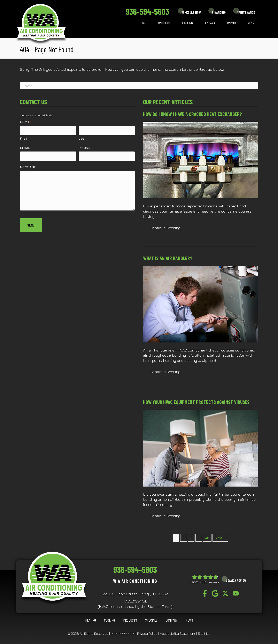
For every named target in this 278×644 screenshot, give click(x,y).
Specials (210, 23)
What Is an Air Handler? (168, 258)
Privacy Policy (147, 634)
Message (29, 164)
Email (26, 146)
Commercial (164, 23)
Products (188, 23)
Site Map (204, 634)
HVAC (143, 23)
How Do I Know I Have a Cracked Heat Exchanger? (193, 114)
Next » (220, 538)
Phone (84, 146)
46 (207, 538)
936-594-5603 (147, 11)
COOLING (110, 620)
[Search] (139, 86)
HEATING (91, 620)
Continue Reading (165, 228)
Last (82, 137)
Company (231, 23)
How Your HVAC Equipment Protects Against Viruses (196, 402)
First (24, 137)
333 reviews (210, 582)
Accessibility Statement (178, 634)
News (251, 23)
